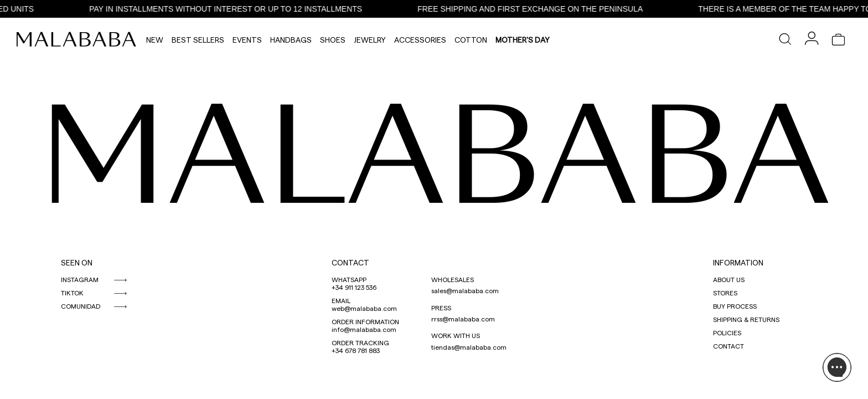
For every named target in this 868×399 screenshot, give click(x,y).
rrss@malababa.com (463, 319)
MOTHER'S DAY (523, 40)
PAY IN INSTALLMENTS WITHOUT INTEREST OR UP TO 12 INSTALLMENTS (231, 9)
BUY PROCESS (735, 306)
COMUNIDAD (81, 306)
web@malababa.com (364, 308)
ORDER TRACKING (360, 342)
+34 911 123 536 (354, 287)
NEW (155, 40)
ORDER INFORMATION (365, 321)
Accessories (420, 40)
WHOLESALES (453, 279)
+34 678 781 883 (356, 350)
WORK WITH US (456, 335)
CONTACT (350, 262)
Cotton (471, 40)
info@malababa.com (364, 329)
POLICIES (727, 332)
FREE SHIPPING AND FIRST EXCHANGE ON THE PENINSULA (535, 9)
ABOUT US (729, 279)
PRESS (441, 308)
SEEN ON (77, 262)
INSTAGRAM (80, 279)
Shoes (333, 40)
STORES (725, 293)
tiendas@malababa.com (469, 347)
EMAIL (341, 300)
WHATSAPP (349, 279)
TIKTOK (72, 293)
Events (247, 40)
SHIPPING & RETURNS (746, 319)
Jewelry (370, 40)
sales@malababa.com (465, 290)
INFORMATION (738, 262)
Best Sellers (198, 40)
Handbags (291, 40)
